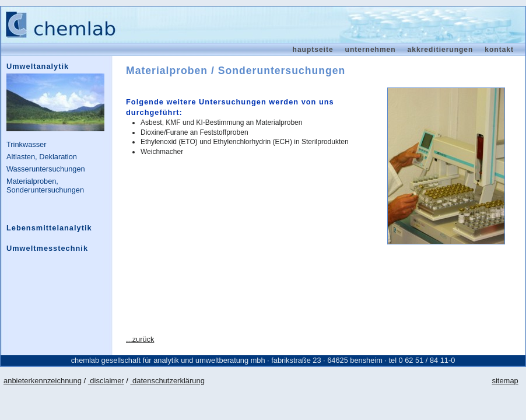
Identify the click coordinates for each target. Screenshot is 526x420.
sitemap (505, 381)
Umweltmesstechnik (47, 248)
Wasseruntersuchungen (46, 169)
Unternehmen (371, 50)
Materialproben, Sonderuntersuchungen (45, 185)
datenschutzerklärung (167, 381)
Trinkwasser (27, 144)
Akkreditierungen (441, 50)
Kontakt (499, 50)
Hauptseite (313, 50)
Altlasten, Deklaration (42, 157)
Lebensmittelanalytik (49, 228)
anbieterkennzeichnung (43, 381)
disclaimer (106, 381)
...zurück (140, 339)
